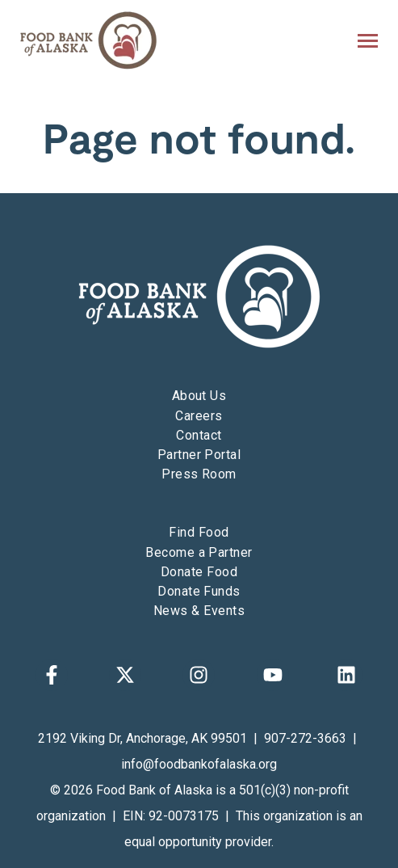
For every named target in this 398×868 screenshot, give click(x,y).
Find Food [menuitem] (199, 532)
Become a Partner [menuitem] (199, 552)
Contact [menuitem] (199, 435)
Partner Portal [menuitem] (199, 455)
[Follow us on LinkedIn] (346, 675)
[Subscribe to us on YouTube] (273, 675)
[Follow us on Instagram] (199, 675)
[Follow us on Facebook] (52, 675)
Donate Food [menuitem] (199, 572)
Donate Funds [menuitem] (199, 591)
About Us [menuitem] (199, 396)
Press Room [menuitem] (199, 474)
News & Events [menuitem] (199, 611)
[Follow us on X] (125, 675)
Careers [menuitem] (199, 416)
